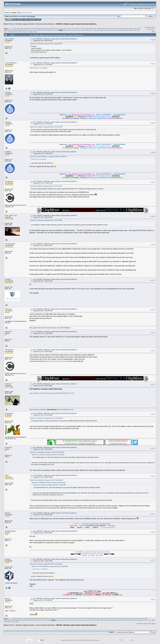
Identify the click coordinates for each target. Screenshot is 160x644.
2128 (131, 30)
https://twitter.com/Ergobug (38, 409)
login (23, 12)
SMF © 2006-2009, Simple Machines (88, 640)
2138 (31, 32)
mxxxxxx (8, 384)
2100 (27, 30)
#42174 (153, 414)
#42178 (153, 532)
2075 (73, 29)
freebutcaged (10, 244)
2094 (5, 30)
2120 (101, 30)
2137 (27, 32)
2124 (116, 30)
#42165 (153, 153)
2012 (7, 475)
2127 (127, 30)
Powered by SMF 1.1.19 (68, 640)
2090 (128, 29)
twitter (93, 555)
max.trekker (9, 39)
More (38, 19)
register (29, 12)
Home (9, 19)
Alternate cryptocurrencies (25, 24)
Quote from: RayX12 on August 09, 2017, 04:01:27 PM (46, 186)
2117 (90, 30)
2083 (102, 29)
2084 (106, 29)
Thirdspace (9, 181)
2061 (22, 29)
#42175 (153, 448)
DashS (7, 513)
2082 (98, 29)
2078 (84, 29)
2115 (83, 30)
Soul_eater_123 (11, 215)
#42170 (153, 310)
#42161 (153, 40)
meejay (8, 559)
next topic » (151, 29)
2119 (98, 30)
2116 (87, 30)
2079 (87, 29)
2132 (9, 32)
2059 (14, 29)
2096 (13, 30)
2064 (33, 29)
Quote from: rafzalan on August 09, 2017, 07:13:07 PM (46, 127)
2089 (124, 29)
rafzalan (8, 92)
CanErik (8, 279)
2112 (72, 30)
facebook (84, 555)
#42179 (153, 560)
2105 (46, 30)
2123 (112, 30)
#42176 (153, 476)
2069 (51, 29)
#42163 (153, 93)
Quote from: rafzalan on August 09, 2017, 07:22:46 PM (46, 220)
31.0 (28, 16)
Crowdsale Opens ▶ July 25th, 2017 (92, 554)
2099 (24, 30)
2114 (79, 30)
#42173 (153, 385)
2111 (68, 30)
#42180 (153, 599)
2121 (105, 30)
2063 (29, 29)
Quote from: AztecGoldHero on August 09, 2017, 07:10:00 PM (48, 157)
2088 (120, 29)
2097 (16, 30)
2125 (120, 30)
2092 (135, 29)
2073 (66, 29)
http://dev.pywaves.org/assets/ (56, 361)
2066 (40, 29)
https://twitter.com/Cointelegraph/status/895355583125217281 (52, 393)
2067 (44, 29)
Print (153, 32)
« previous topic (150, 27)
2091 (131, 29)
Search (20, 19)
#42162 (153, 64)
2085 (109, 29)
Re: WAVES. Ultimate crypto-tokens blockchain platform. (55, 39)
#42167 (153, 216)
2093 (139, 29)
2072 (62, 29)
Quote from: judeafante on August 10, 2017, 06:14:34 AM (47, 452)
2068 (47, 29)
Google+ (101, 555)
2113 (76, 30)
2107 (53, 30)
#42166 (153, 182)
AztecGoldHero (11, 63)
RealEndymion (10, 531)
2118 (94, 30)
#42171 (153, 332)
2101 (31, 30)
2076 (77, 29)
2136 (24, 32)
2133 (13, 32)
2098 (20, 30)
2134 (16, 32)
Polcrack (8, 309)
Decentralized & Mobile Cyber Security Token (96, 552)
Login (26, 19)
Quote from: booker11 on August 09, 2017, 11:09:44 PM (47, 418)
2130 (138, 30)
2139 (35, 32)
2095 (9, 30)
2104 (42, 30)
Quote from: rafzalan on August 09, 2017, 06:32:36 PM (46, 44)
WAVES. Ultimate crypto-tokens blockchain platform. (77, 24)
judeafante (9, 413)
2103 (38, 30)
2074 (69, 29)
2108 (57, 30)
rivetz (77, 552)
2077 (80, 29)
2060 (18, 29)
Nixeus (8, 598)
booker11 (8, 332)
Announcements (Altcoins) (45, 24)
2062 (25, 29)
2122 (109, 30)
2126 (123, 30)
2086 (113, 29)
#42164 (153, 123)
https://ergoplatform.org (65, 409)
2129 (134, 30)
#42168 (153, 245)
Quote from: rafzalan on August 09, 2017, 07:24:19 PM (46, 564)
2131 (5, 32)
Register (32, 19)
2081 (95, 29)
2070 (55, 29)
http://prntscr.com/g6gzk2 (39, 68)
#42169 (153, 280)
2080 (91, 29)
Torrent (32, 16)
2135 (20, 32)
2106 (49, 30)
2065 (36, 29)
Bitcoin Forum (9, 24)
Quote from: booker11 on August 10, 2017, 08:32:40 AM (47, 480)
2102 (35, 30)
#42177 (153, 514)
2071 (58, 29)
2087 (117, 29)
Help (15, 19)
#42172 (153, 351)
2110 (65, 30)
